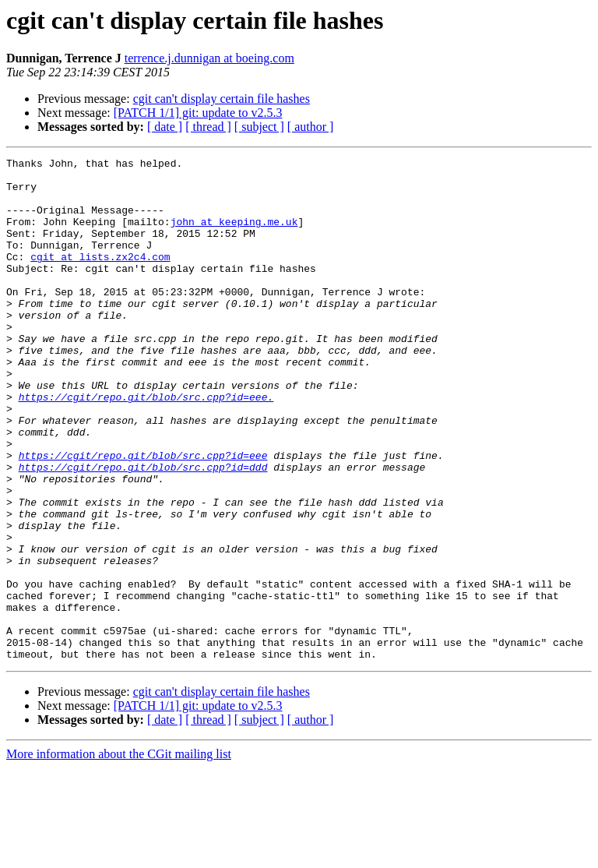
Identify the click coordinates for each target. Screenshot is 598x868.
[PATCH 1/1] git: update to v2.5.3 (198, 113)
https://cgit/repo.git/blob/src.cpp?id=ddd (143, 530)
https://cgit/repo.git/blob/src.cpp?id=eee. (146, 446)
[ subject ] (259, 127)
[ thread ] (208, 127)
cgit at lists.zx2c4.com (100, 277)
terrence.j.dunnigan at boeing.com (209, 58)
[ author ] (311, 127)
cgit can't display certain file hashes (222, 99)
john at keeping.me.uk (234, 235)
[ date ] (165, 127)
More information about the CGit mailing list (119, 854)
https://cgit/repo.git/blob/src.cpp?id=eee (143, 516)
